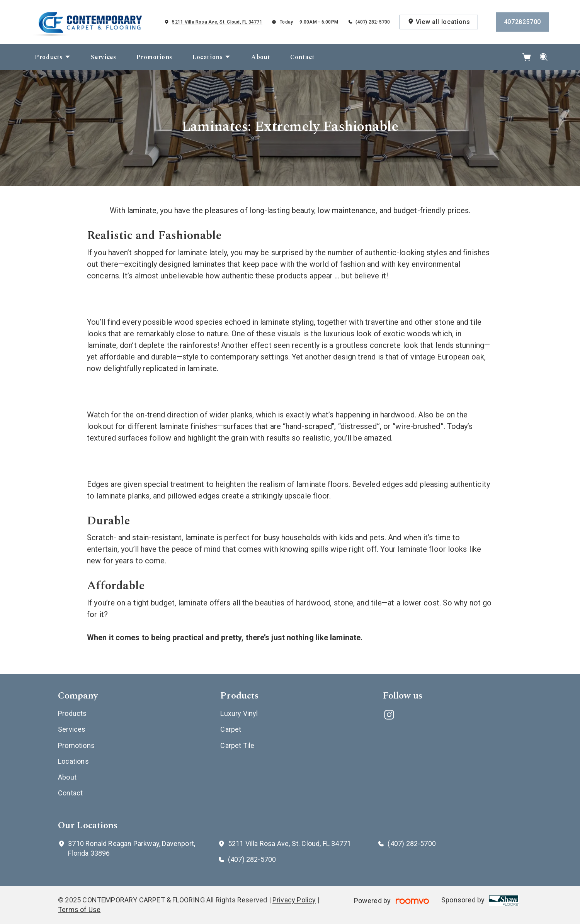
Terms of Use (79, 910)
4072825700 (522, 22)
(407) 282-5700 (373, 22)
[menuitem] (53, 57)
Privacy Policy (294, 900)
